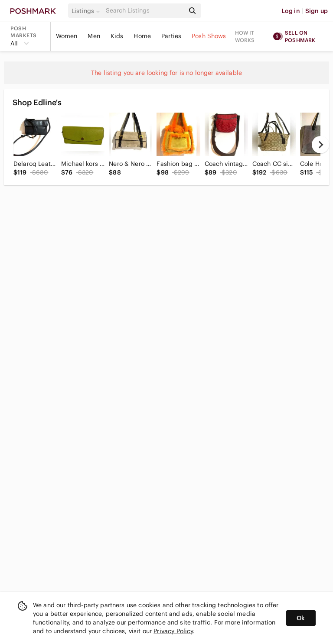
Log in (291, 11)
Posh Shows (209, 36)
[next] (320, 145)
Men (94, 36)
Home (142, 36)
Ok (301, 618)
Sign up (317, 11)
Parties (171, 36)
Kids (117, 36)
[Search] (144, 11)
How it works (245, 36)
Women (67, 36)
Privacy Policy (173, 631)
